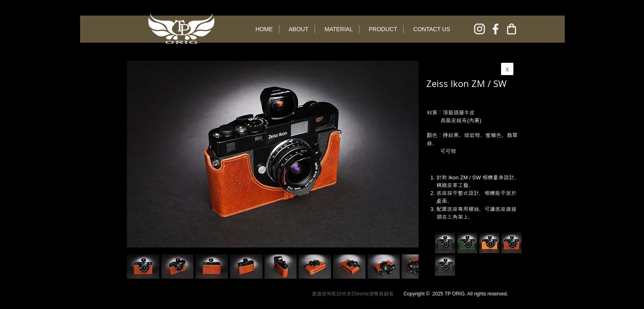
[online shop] (512, 29)
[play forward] (408, 267)
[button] (178, 267)
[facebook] (496, 29)
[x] (507, 69)
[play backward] (137, 267)
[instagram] (480, 29)
